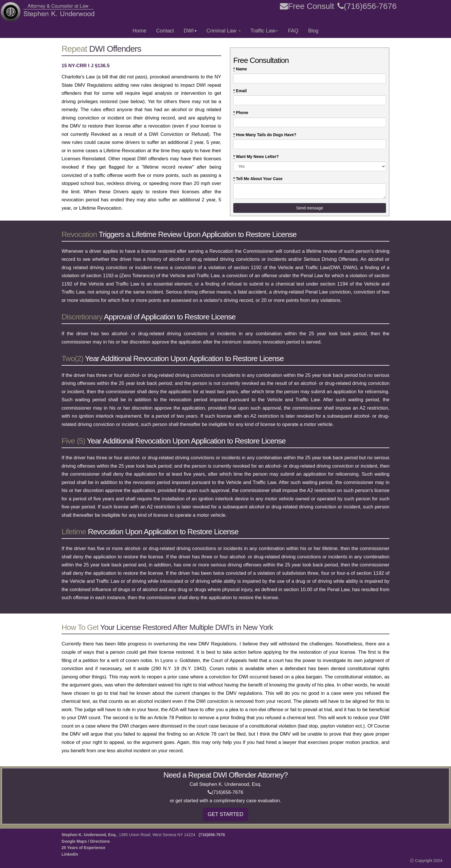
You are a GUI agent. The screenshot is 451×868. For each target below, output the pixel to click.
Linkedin (70, 854)
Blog (313, 31)
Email (240, 91)
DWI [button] (190, 31)
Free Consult (307, 6)
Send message (310, 208)
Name (240, 69)
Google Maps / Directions (86, 841)
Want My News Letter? (256, 157)
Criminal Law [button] (223, 31)
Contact (165, 31)
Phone (241, 113)
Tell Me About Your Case (258, 179)
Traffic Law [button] (264, 31)
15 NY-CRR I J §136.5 (86, 66)
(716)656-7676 (367, 6)
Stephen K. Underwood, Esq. (89, 835)
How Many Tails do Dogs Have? (265, 135)
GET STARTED (225, 814)
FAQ (293, 31)
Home (139, 31)
